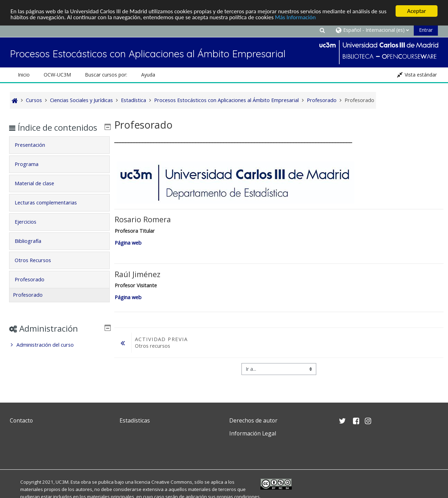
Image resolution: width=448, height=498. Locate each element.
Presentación (35, 155)
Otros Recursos (38, 270)
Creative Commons (172, 482)
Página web (129, 243)
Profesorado (34, 290)
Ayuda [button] (148, 75)
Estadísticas (135, 420)
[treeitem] (59, 355)
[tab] (59, 155)
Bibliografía (33, 251)
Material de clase (39, 193)
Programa (31, 174)
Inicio (24, 75)
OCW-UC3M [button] (57, 75)
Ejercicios (30, 232)
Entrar (426, 30)
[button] (322, 30)
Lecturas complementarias (51, 213)
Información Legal (253, 433)
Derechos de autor (253, 420)
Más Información (295, 17)
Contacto (21, 420)
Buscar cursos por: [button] (106, 75)
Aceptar (417, 11)
